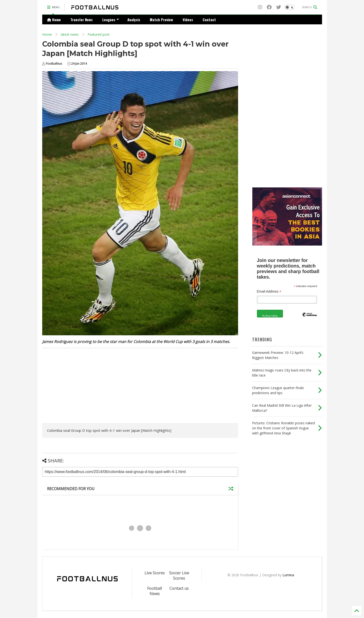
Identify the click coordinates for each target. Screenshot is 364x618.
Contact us (179, 588)
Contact (209, 20)
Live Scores (155, 573)
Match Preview (161, 20)
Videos (188, 20)
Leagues (111, 20)
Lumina (288, 575)
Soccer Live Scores (179, 576)
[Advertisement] (83, 387)
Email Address (269, 292)
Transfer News (82, 20)
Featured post (99, 34)
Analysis (134, 20)
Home (54, 20)
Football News (155, 591)
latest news (70, 34)
